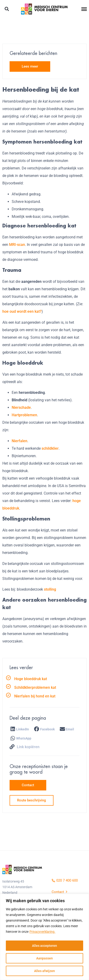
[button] (7, 9)
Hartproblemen (24, 415)
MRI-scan (17, 245)
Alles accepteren (44, 946)
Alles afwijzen (44, 971)
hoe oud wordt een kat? (22, 311)
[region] (44, 937)
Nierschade (21, 407)
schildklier (50, 448)
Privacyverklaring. (42, 932)
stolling (50, 589)
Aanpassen (44, 958)
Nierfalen (20, 441)
